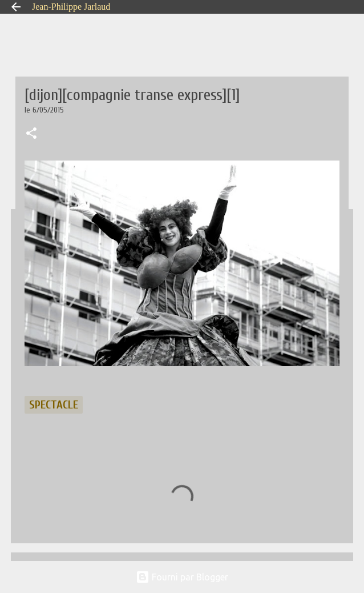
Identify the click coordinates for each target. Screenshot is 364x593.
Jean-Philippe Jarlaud (71, 7)
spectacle (54, 405)
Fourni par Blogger (182, 577)
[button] (31, 134)
